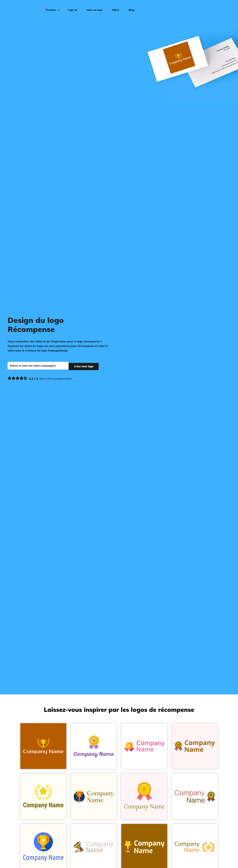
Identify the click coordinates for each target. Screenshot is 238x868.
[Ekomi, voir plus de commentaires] (40, 378)
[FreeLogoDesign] (27, 7)
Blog (130, 7)
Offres (114, 7)
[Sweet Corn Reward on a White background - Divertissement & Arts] (94, 746)
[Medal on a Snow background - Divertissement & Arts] (195, 746)
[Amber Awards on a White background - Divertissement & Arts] (144, 746)
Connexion (225, 7)
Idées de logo (93, 7)
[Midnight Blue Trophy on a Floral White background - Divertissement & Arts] (94, 796)
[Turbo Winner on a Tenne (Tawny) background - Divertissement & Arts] (43, 746)
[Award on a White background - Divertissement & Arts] (195, 796)
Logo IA (71, 7)
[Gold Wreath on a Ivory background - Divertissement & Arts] (43, 796)
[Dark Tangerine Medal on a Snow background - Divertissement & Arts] (144, 796)
